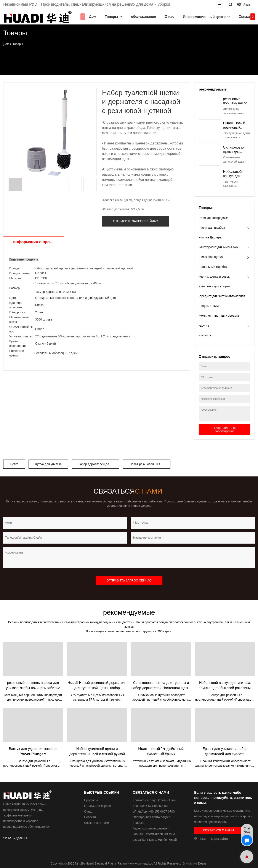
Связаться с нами (97, 823)
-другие (204, 325)
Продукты (91, 800)
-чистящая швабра (212, 228)
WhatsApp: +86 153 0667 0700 (154, 811)
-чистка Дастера (210, 237)
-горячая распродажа (214, 218)
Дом (93, 17)
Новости (90, 817)
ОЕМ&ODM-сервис (97, 806)
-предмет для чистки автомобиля (222, 296)
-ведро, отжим (209, 306)
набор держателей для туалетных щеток (99, 464)
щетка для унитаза (48, 464)
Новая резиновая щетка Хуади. (150, 464)
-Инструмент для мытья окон (219, 247)
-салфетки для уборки (214, 286)
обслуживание (144, 17)
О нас (169, 17)
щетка (14, 464)
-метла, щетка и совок (214, 277)
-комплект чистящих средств (219, 316)
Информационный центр (204, 17)
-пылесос (205, 335)
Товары (111, 17)
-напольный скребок (213, 267)
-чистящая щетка (211, 257)
